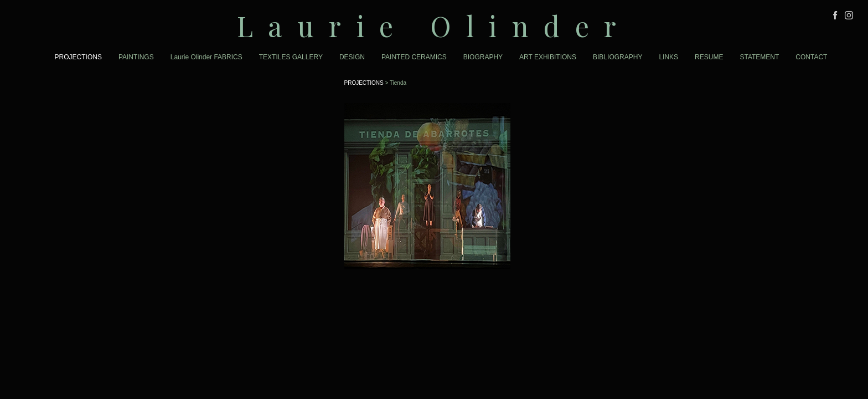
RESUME (709, 57)
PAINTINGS (136, 57)
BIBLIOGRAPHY (618, 57)
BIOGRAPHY (483, 57)
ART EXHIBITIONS (548, 57)
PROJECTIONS (78, 57)
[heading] (434, 26)
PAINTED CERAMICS (414, 57)
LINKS (668, 57)
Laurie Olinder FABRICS (206, 57)
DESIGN (352, 57)
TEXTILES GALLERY (291, 57)
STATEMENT (759, 57)
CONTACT (811, 57)
